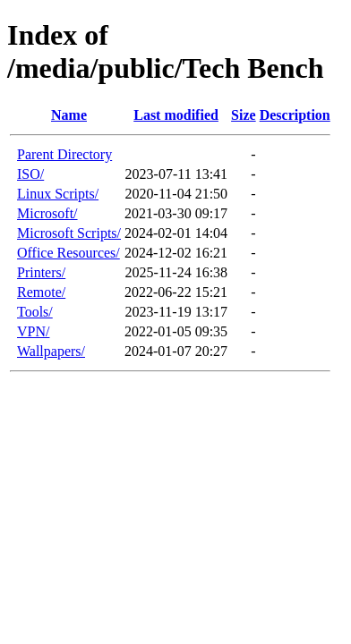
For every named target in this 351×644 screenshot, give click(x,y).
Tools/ (35, 312)
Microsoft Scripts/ (69, 233)
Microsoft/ (47, 213)
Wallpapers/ (51, 351)
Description (295, 115)
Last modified (176, 115)
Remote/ (41, 292)
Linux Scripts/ (58, 194)
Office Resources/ (68, 253)
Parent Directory (64, 154)
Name (69, 115)
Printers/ (41, 272)
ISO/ (30, 174)
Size (244, 115)
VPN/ (33, 331)
